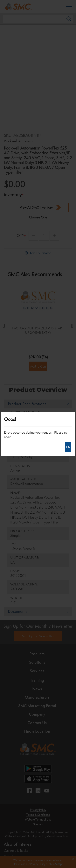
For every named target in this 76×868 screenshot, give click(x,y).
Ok (68, 447)
